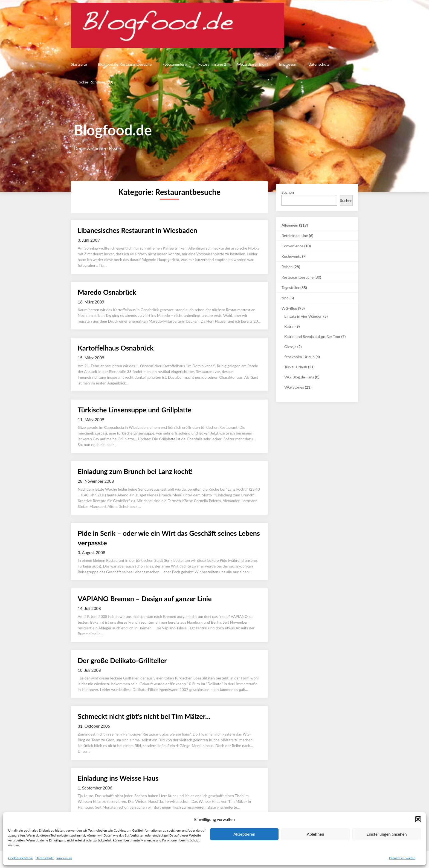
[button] (418, 819)
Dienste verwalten (402, 858)
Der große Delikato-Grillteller (122, 660)
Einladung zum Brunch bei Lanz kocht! (135, 471)
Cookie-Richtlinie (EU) (95, 82)
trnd (285, 298)
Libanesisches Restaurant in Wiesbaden (137, 230)
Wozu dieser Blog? (253, 64)
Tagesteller (290, 287)
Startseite (79, 64)
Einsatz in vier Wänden (303, 316)
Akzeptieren (244, 834)
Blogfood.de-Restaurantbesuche (125, 64)
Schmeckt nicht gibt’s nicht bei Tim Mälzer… (144, 716)
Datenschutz (45, 858)
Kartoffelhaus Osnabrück (116, 348)
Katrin (289, 326)
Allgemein (290, 225)
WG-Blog (289, 308)
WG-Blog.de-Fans (299, 377)
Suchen (288, 192)
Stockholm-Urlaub (299, 357)
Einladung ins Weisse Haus (118, 778)
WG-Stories (294, 387)
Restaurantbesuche (298, 277)
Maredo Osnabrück (107, 292)
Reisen (287, 267)
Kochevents (291, 256)
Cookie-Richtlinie (21, 858)
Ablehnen (315, 834)
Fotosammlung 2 (212, 64)
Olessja (290, 347)
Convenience (292, 246)
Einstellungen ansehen (386, 834)
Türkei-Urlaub (296, 367)
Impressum (64, 858)
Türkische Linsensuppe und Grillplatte (134, 410)
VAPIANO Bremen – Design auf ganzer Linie (145, 598)
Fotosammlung (175, 64)
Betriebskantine (295, 235)
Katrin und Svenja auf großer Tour (312, 336)
